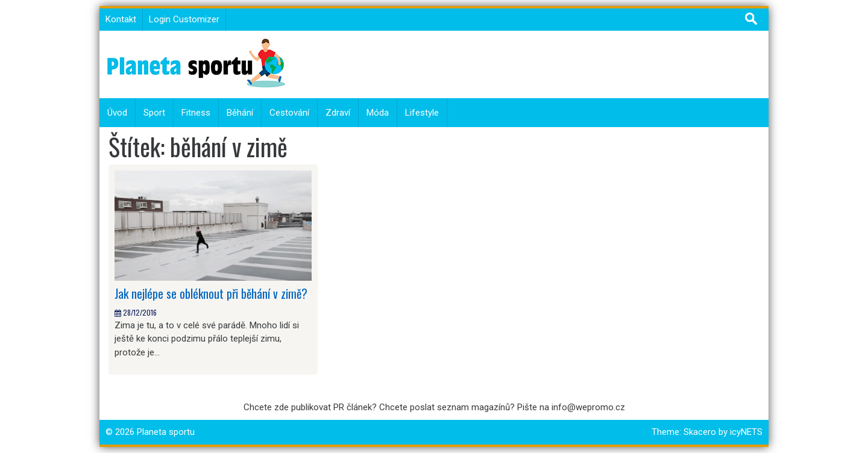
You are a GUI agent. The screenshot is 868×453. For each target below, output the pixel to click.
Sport (154, 113)
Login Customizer (184, 19)
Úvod (117, 113)
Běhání (240, 113)
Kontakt (121, 19)
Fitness (196, 113)
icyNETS (746, 432)
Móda (378, 113)
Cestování (289, 113)
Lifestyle (422, 113)
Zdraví (338, 113)
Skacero (700, 432)
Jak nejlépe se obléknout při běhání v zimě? (211, 293)
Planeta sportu (166, 432)
